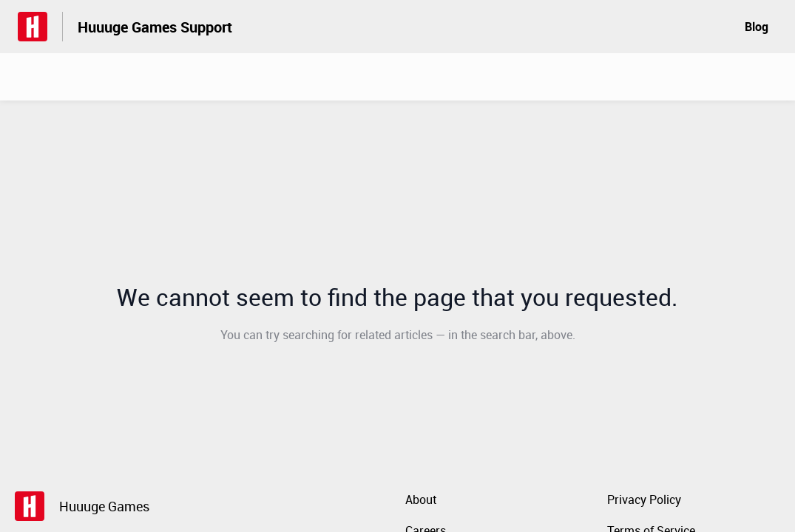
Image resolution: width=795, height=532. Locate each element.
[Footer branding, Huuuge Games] (89, 506)
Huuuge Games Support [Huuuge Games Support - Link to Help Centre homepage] (155, 27)
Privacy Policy (644, 499)
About (421, 499)
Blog (757, 27)
